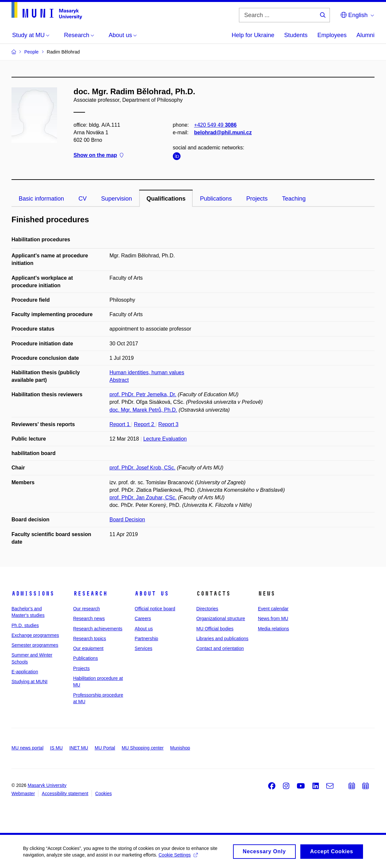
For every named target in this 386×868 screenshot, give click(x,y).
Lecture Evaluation (165, 439)
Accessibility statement (65, 793)
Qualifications (166, 199)
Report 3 (168, 424)
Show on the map (98, 155)
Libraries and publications (222, 639)
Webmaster (23, 793)
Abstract (119, 380)
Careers (143, 618)
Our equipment (88, 648)
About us (152, 594)
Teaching (294, 199)
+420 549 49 (215, 125)
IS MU (56, 748)
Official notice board (155, 609)
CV (83, 199)
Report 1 (120, 424)
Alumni (365, 35)
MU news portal (27, 748)
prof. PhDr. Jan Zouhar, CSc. (143, 498)
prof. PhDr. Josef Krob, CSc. (143, 468)
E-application (25, 672)
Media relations (274, 629)
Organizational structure (221, 618)
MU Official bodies (215, 629)
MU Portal (105, 748)
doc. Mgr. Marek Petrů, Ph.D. (143, 410)
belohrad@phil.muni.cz (223, 132)
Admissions (33, 594)
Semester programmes (35, 645)
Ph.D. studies (25, 625)
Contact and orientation (220, 648)
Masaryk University (47, 785)
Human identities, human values (147, 372)
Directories (207, 609)
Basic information (41, 199)
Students (296, 35)
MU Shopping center (143, 748)
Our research (87, 609)
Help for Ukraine (253, 35)
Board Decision (128, 520)
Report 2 (145, 424)
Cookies (104, 793)
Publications (216, 199)
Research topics (90, 639)
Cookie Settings (178, 857)
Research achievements (98, 629)
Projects (257, 199)
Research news (89, 618)
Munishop (180, 748)
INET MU (79, 748)
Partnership (146, 639)
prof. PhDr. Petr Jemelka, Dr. (143, 394)
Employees (332, 35)
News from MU (273, 618)
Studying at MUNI (30, 682)
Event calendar (273, 609)
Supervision (117, 199)
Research (90, 594)
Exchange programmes (35, 635)
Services (143, 648)
